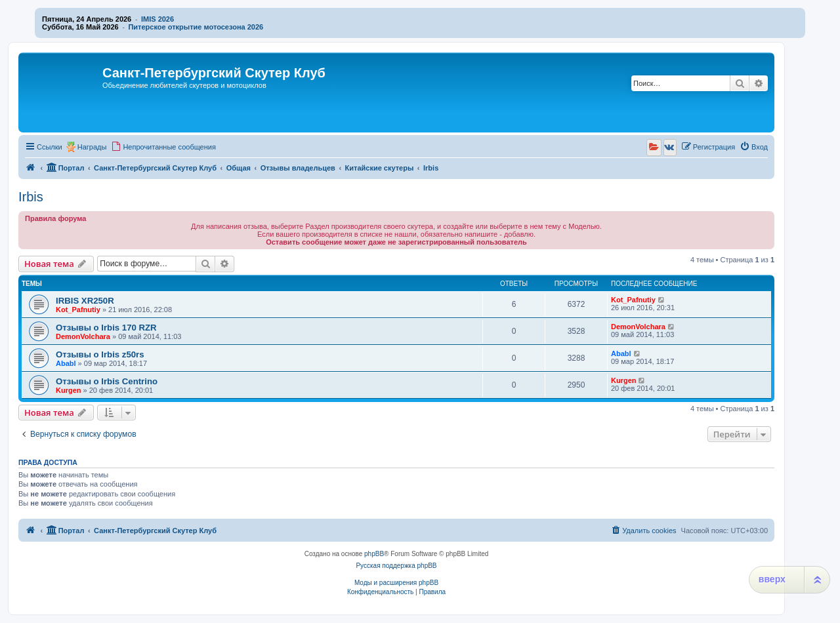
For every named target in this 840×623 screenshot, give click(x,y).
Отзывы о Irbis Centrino (107, 381)
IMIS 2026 (157, 19)
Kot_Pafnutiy (78, 310)
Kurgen (69, 390)
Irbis (31, 197)
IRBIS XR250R (85, 301)
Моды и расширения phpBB (396, 583)
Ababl (66, 363)
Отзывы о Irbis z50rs (100, 354)
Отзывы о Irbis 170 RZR (106, 328)
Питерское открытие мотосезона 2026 (196, 27)
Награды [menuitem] (92, 147)
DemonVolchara (83, 336)
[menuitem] (163, 147)
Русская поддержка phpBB (396, 566)
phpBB (374, 554)
